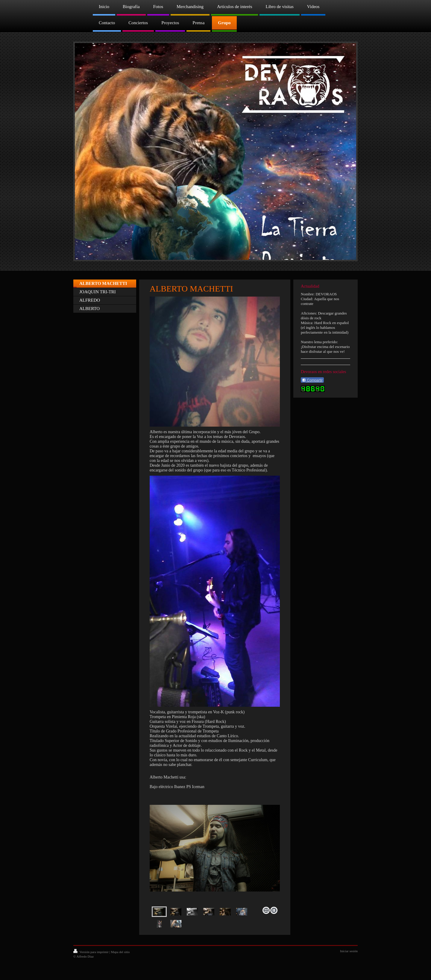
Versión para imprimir (91, 952)
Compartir (312, 380)
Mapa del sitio (120, 952)
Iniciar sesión (349, 951)
